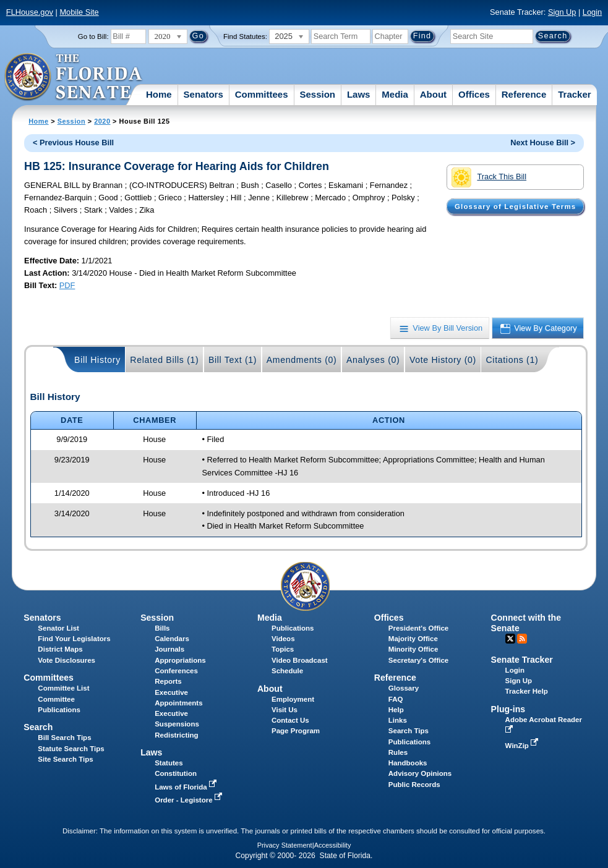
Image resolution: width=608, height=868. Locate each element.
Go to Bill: (93, 36)
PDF (67, 285)
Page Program (296, 731)
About (433, 94)
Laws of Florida (187, 787)
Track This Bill (489, 177)
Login (592, 12)
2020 (102, 121)
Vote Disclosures (66, 660)
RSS (522, 639)
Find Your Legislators (74, 639)
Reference (524, 94)
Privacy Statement (285, 845)
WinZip (523, 746)
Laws (359, 94)
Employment (293, 699)
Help (396, 710)
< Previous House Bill (73, 143)
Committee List (63, 688)
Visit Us (285, 710)
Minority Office (413, 649)
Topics (283, 649)
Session (317, 94)
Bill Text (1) (233, 360)
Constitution (176, 773)
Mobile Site (79, 12)
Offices (474, 94)
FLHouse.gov (30, 12)
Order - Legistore (190, 800)
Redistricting (176, 735)
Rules (398, 752)
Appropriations (180, 660)
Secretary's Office (418, 660)
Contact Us (290, 720)
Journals (169, 649)
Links (398, 720)
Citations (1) (512, 360)
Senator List (58, 628)
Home (159, 94)
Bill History (97, 360)
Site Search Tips (65, 759)
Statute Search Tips (71, 749)
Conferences (176, 671)
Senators (203, 94)
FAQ (396, 699)
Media (395, 94)
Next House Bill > (543, 143)
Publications (293, 628)
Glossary (404, 688)
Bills (162, 628)
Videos (283, 639)
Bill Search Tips (64, 738)
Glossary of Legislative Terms (515, 206)
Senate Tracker (522, 660)
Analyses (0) (373, 360)
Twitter (510, 639)
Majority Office (413, 639)
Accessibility (333, 845)
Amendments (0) (302, 360)
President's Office (418, 628)
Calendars (172, 639)
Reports (168, 681)
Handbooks (408, 763)
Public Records (414, 785)
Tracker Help (527, 691)
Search (38, 727)
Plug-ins (508, 709)
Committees (262, 94)
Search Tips (409, 731)
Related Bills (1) (164, 360)
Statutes (169, 763)
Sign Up (562, 12)
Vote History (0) (443, 360)
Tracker (574, 94)
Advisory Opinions (420, 773)
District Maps (60, 649)
